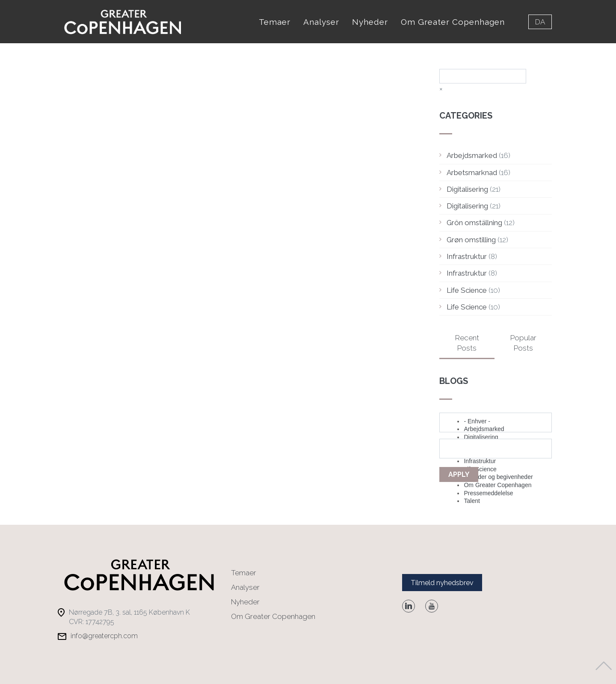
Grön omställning (474, 223)
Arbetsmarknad (472, 172)
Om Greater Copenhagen (453, 22)
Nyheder (370, 22)
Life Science (467, 290)
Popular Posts (523, 343)
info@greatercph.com (104, 636)
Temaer (275, 22)
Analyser (321, 22)
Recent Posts (467, 343)
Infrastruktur (467, 256)
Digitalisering (467, 189)
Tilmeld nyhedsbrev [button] (442, 583)
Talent (472, 501)
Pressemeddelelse (488, 493)
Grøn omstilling (471, 240)
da (540, 22)
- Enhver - (477, 421)
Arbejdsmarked (472, 155)
